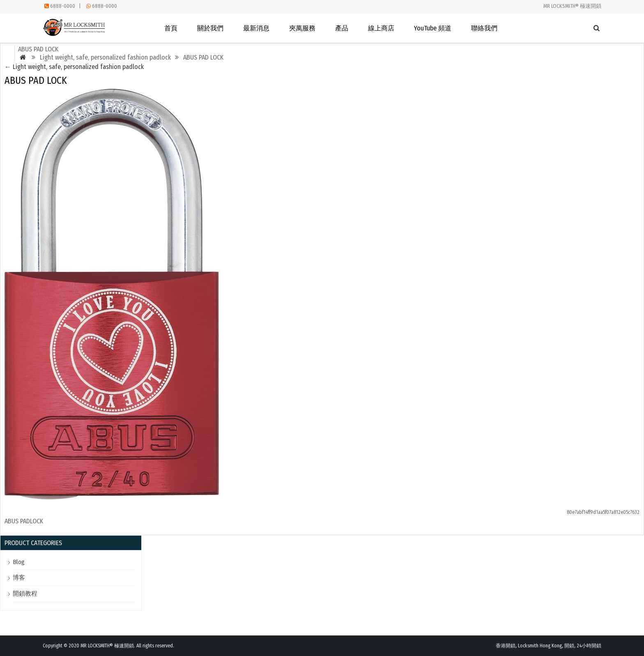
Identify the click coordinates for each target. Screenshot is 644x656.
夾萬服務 (302, 28)
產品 (342, 28)
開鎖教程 (25, 594)
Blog (19, 562)
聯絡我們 (484, 28)
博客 (19, 578)
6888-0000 (63, 6)
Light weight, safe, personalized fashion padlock (74, 67)
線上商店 (381, 28)
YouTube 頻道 (433, 28)
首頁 (171, 28)
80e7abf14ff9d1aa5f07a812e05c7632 (603, 512)
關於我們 (210, 28)
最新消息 (256, 28)
